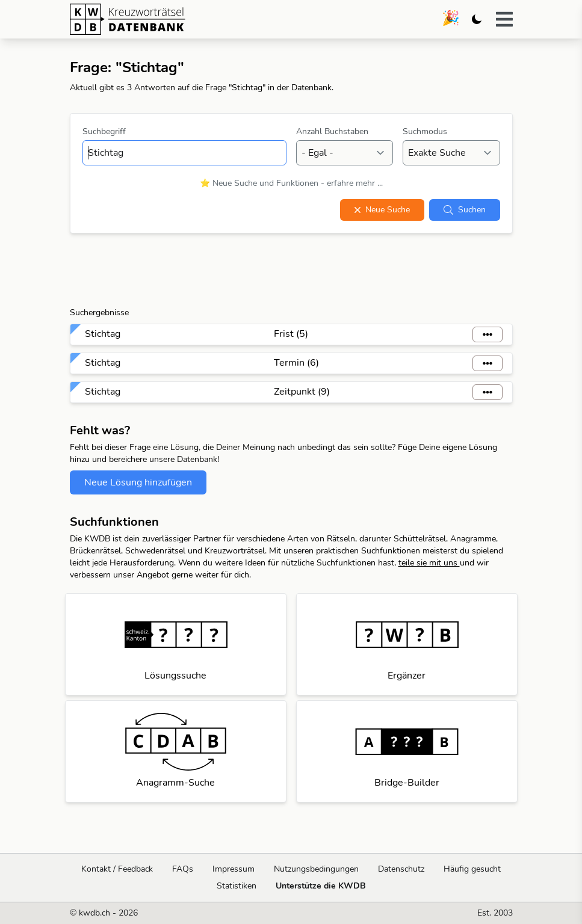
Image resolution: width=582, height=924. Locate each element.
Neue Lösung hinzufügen (138, 482)
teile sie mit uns (429, 563)
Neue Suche (382, 210)
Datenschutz (401, 869)
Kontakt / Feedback (117, 869)
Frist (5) (291, 334)
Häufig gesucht (472, 869)
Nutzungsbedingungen (316, 869)
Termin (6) (296, 363)
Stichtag (103, 334)
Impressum (234, 869)
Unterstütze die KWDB (321, 886)
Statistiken (237, 886)
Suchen (465, 210)
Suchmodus (425, 131)
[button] (504, 19)
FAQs (183, 869)
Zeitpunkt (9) (302, 392)
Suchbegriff (104, 131)
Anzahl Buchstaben (332, 131)
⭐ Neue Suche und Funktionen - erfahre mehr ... (291, 183)
